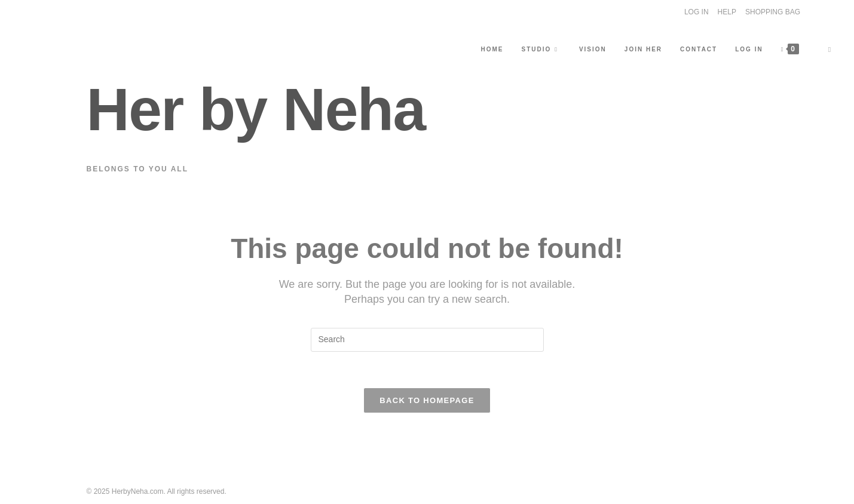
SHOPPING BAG (773, 12)
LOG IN (697, 12)
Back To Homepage (427, 400)
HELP (727, 12)
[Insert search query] (427, 340)
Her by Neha (256, 109)
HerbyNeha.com (138, 491)
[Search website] (829, 50)
